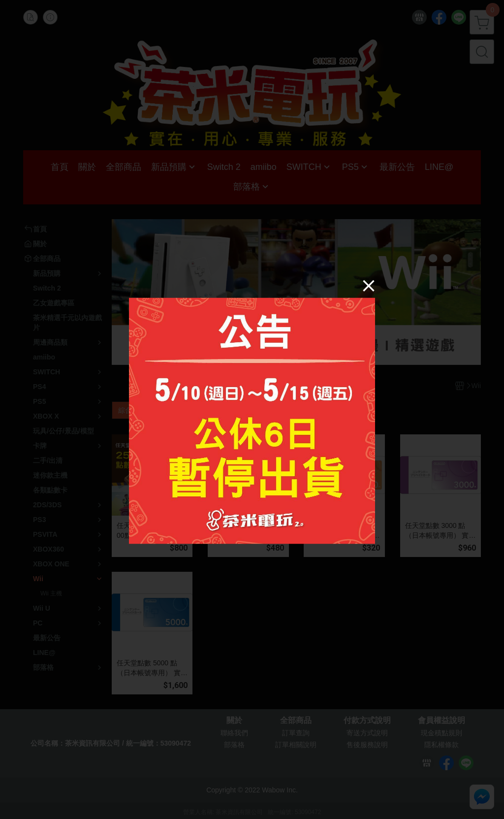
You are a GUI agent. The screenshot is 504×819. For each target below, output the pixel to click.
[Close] (369, 285)
